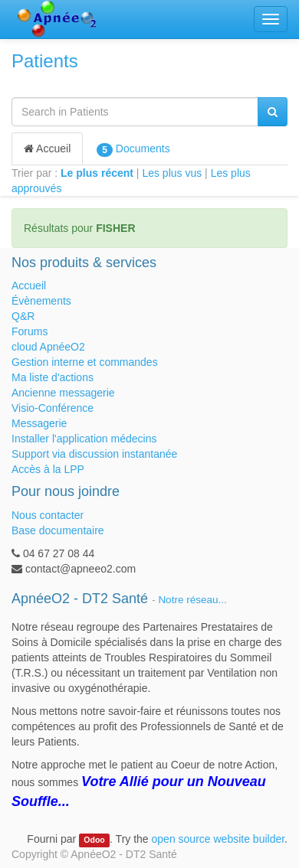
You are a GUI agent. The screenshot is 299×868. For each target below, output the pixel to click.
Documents (133, 149)
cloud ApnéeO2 (48, 347)
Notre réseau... (192, 600)
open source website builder (219, 839)
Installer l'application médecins (84, 439)
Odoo (94, 840)
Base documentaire (58, 530)
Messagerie (39, 423)
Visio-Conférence (53, 408)
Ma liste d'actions (53, 377)
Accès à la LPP (48, 469)
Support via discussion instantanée (94, 454)
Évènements (41, 301)
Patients (45, 61)
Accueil (47, 148)
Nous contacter (48, 515)
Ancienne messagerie (63, 393)
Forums (30, 331)
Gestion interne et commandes (85, 362)
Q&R (23, 316)
